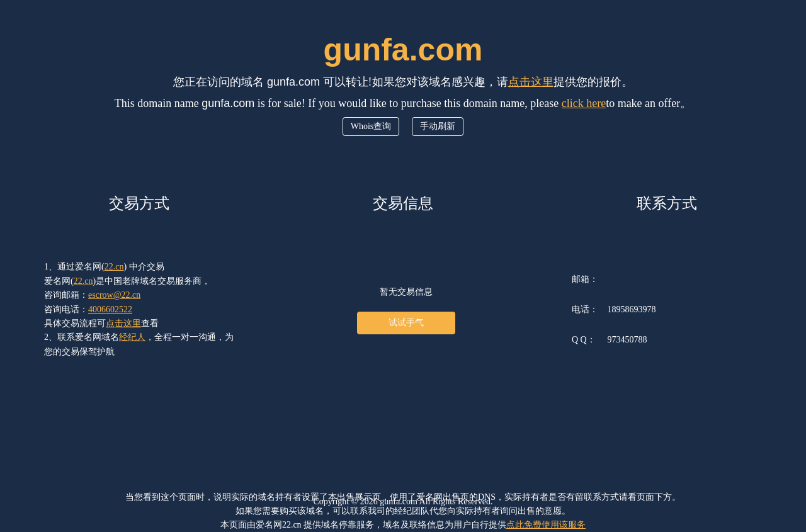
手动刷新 (438, 126)
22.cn (114, 267)
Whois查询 (371, 126)
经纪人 (132, 337)
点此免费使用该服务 (546, 525)
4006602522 (110, 309)
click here (584, 103)
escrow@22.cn (114, 295)
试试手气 (406, 323)
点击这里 (531, 82)
